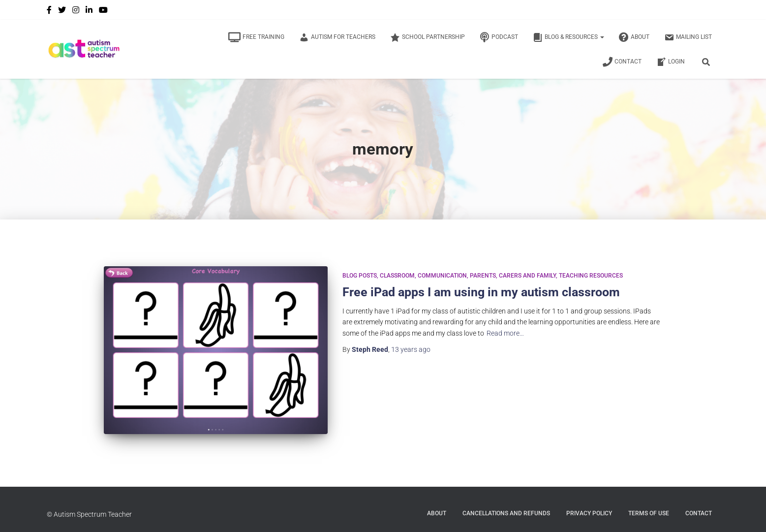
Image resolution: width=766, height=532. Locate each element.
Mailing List (688, 37)
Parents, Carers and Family (513, 276)
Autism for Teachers (337, 37)
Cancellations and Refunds (506, 513)
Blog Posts (360, 276)
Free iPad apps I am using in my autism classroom (481, 292)
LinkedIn (89, 11)
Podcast (499, 37)
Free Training (256, 37)
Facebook (49, 11)
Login (671, 62)
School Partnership (428, 37)
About (634, 37)
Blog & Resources (568, 37)
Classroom (397, 276)
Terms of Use (649, 513)
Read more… (505, 333)
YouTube (103, 11)
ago (411, 349)
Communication (442, 276)
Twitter (62, 11)
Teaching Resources (591, 276)
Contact (622, 62)
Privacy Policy (589, 513)
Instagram (76, 11)
